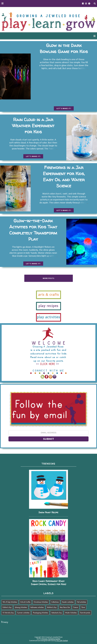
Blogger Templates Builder (51, 639)
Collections (55, 602)
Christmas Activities (41, 602)
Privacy (5, 622)
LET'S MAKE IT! (64, 108)
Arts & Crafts (25, 602)
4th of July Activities (10, 602)
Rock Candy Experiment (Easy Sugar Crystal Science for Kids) (48, 583)
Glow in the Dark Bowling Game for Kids (64, 48)
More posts (48, 278)
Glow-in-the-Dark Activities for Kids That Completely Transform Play (33, 230)
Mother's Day (52, 607)
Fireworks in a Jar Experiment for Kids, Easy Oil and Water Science (64, 177)
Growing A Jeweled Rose (54, 637)
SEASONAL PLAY (55, 36)
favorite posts (85, 613)
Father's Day (7, 607)
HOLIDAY (73, 36)
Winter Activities (71, 613)
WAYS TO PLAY (34, 36)
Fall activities (82, 602)
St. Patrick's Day (8, 613)
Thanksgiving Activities (40, 613)
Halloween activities (37, 607)
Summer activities (23, 613)
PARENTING (89, 36)
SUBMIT (49, 439)
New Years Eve (65, 607)
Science (76, 607)
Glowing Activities (21, 607)
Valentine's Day (57, 613)
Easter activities (68, 602)
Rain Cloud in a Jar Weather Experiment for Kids (33, 126)
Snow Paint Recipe (48, 512)
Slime (83, 607)
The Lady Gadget (62, 641)
